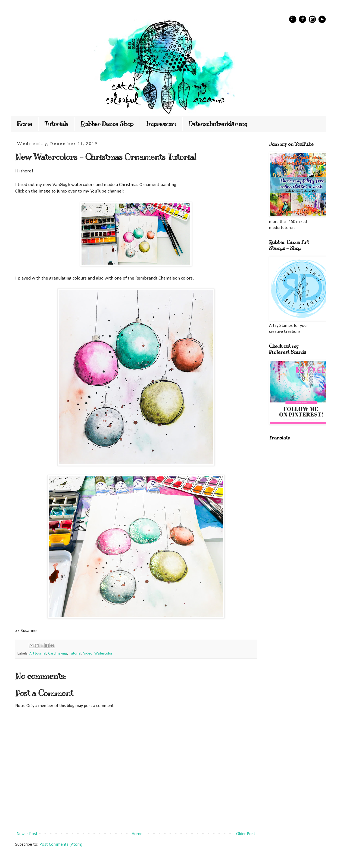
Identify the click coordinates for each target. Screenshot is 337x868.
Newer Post (27, 834)
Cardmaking (58, 654)
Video (88, 654)
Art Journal (38, 654)
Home (25, 124)
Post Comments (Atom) (61, 845)
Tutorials (56, 124)
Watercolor (103, 654)
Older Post (246, 834)
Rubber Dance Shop (107, 124)
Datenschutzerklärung (218, 124)
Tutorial (75, 654)
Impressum (161, 124)
